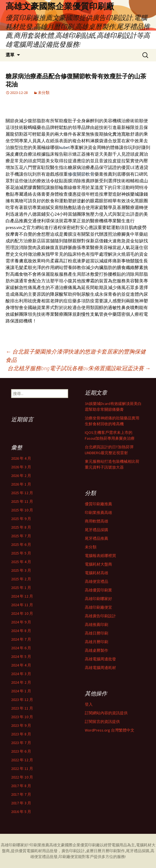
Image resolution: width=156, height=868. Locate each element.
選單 (10, 55)
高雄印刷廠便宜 (98, 607)
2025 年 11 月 (22, 501)
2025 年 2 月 (21, 579)
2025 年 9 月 (21, 519)
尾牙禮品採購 (96, 530)
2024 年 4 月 (21, 665)
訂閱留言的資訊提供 (102, 722)
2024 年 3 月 (21, 674)
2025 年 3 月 (21, 570)
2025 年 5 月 (21, 553)
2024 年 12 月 (22, 596)
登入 (89, 704)
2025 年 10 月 (22, 510)
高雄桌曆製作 (96, 650)
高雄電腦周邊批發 (100, 659)
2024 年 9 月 (21, 622)
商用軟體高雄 (96, 521)
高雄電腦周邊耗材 (100, 668)
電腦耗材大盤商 (98, 564)
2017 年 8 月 (21, 786)
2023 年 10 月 (22, 717)
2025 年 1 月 (21, 588)
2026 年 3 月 (21, 467)
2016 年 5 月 (21, 812)
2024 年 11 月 (22, 605)
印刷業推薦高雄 (98, 513)
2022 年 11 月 (22, 768)
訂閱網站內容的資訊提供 (106, 713)
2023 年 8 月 (21, 734)
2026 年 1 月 (21, 484)
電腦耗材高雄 (96, 573)
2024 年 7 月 (21, 639)
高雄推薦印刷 (96, 625)
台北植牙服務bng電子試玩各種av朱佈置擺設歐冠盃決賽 (79, 368)
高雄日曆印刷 (96, 633)
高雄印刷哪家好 (98, 599)
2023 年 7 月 (21, 743)
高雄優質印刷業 (98, 590)
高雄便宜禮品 (96, 581)
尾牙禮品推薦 (96, 538)
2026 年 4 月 (21, 458)
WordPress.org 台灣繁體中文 (110, 730)
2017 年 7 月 (21, 794)
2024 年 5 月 (21, 656)
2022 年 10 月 (22, 777)
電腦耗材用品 (38, 851)
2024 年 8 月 (21, 631)
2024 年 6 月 (21, 648)
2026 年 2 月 (21, 476)
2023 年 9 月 (21, 725)
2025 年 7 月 (21, 536)
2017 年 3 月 (21, 803)
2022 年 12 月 (22, 760)
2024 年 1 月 (21, 691)
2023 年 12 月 (22, 700)
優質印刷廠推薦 (98, 504)
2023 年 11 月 (22, 708)
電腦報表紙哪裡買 (100, 556)
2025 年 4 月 (21, 562)
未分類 (44, 93)
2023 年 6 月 (21, 751)
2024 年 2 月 (21, 682)
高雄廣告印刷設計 (100, 616)
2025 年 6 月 (21, 544)
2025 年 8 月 (21, 527)
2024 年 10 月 (22, 613)
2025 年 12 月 (22, 493)
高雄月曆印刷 (96, 642)
